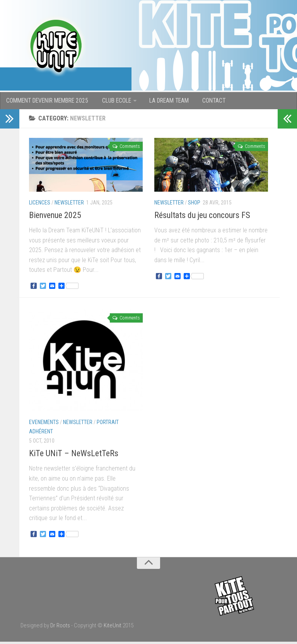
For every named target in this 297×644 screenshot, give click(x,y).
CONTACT (212, 102)
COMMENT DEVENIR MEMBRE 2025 (48, 102)
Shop (194, 205)
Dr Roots (60, 628)
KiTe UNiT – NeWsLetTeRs (74, 456)
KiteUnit (113, 628)
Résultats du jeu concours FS (202, 217)
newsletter (69, 205)
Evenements (44, 424)
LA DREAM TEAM (168, 102)
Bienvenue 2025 (55, 217)
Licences (40, 205)
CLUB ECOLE (116, 102)
